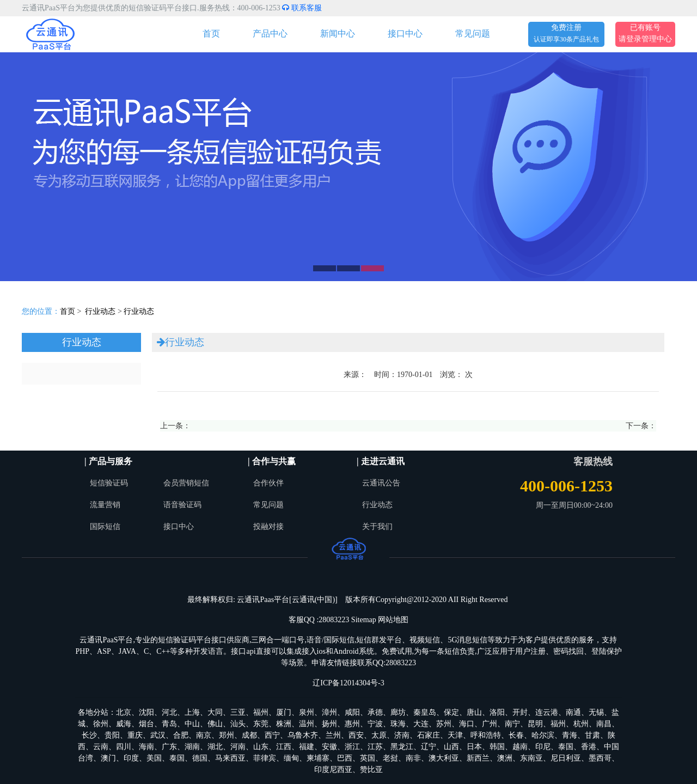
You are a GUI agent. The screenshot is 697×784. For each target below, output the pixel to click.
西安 (356, 735)
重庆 (135, 735)
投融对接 (268, 527)
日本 (474, 747)
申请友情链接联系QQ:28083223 (364, 663)
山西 (451, 747)
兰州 (333, 735)
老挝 (390, 758)
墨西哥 (600, 758)
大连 (421, 724)
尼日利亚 (566, 758)
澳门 (108, 758)
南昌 (604, 724)
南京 (204, 735)
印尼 (543, 747)
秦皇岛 (425, 712)
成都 (249, 735)
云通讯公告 (381, 483)
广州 (490, 724)
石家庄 (429, 735)
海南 (146, 747)
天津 (455, 735)
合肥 (181, 735)
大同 (215, 712)
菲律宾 (265, 758)
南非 (413, 758)
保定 (451, 712)
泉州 (307, 712)
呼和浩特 (486, 735)
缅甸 (291, 758)
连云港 (547, 712)
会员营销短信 (186, 483)
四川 (124, 747)
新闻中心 (338, 34)
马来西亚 (230, 758)
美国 (154, 758)
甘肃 (592, 735)
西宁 (272, 735)
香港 (589, 747)
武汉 (158, 735)
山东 (261, 747)
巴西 (345, 758)
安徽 (329, 747)
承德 (375, 712)
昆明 (535, 724)
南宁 (512, 724)
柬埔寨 (318, 758)
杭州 (581, 724)
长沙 (89, 735)
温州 (307, 724)
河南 (238, 747)
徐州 (101, 724)
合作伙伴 (268, 483)
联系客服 (302, 8)
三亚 (238, 712)
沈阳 (146, 712)
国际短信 (105, 527)
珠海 (398, 724)
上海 (192, 712)
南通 (573, 712)
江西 (284, 747)
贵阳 (112, 735)
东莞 (261, 724)
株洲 (284, 724)
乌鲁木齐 (303, 735)
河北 (169, 712)
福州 (261, 712)
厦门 (284, 712)
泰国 (566, 747)
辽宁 (429, 747)
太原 (379, 735)
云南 (101, 747)
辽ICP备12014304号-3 (348, 683)
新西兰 (478, 758)
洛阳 (497, 712)
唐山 (474, 712)
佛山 (215, 724)
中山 (192, 724)
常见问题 (473, 34)
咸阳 (352, 712)
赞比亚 (371, 770)
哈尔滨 (543, 735)
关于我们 (377, 527)
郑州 (227, 735)
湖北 (215, 747)
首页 (211, 34)
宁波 (375, 724)
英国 (368, 758)
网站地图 (393, 620)
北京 (124, 712)
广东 (169, 747)
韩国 (497, 747)
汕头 (238, 724)
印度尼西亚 (333, 770)
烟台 (146, 724)
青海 (570, 735)
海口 (467, 724)
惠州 (352, 724)
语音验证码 (182, 505)
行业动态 (100, 311)
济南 (402, 735)
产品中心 (270, 34)
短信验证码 (109, 483)
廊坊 (398, 712)
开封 (520, 712)
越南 (520, 747)
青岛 (169, 724)
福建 (307, 747)
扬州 (329, 724)
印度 (131, 758)
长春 (516, 735)
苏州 (444, 724)
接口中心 (405, 34)
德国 (200, 758)
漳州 (329, 712)
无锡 (596, 712)
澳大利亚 (444, 758)
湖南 (192, 747)
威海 (124, 724)
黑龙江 (402, 747)
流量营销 (105, 505)
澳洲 (505, 758)
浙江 (352, 747)
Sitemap (364, 620)
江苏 (375, 747)
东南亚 (531, 758)
